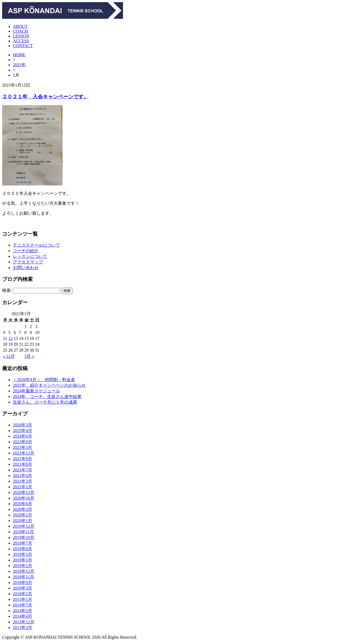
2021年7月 (23, 470)
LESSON (21, 36)
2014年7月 (23, 605)
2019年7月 (23, 543)
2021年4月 (23, 476)
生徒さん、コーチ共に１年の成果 (45, 402)
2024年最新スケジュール (36, 391)
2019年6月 (23, 549)
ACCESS (21, 41)
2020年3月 (23, 509)
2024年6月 (23, 436)
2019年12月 (24, 526)
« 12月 (9, 356)
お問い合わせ (26, 268)
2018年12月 (24, 571)
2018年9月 (23, 582)
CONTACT (23, 46)
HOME (19, 55)
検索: (7, 290)
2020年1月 (23, 521)
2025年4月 (23, 431)
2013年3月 (23, 628)
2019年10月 (24, 537)
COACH (20, 31)
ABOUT (20, 26)
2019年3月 (23, 560)
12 (10, 338)
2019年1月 (23, 566)
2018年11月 (23, 577)
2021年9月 (23, 459)
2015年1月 (23, 599)
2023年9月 (23, 442)
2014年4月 (23, 616)
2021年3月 (23, 481)
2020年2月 (23, 515)
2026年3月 (23, 425)
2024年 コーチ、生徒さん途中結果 (47, 397)
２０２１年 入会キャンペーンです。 (45, 97)
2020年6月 (23, 504)
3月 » (29, 356)
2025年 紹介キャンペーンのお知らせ (49, 385)
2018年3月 (23, 588)
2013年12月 (24, 622)
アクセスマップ (28, 262)
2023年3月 (23, 447)
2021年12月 (24, 453)
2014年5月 (23, 611)
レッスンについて (30, 256)
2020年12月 (24, 492)
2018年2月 (23, 594)
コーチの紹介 (26, 251)
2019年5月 (23, 554)
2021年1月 (23, 487)
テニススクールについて (36, 245)
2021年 (19, 65)
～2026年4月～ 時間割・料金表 (44, 380)
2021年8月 (23, 464)
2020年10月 (24, 498)
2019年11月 (23, 532)
